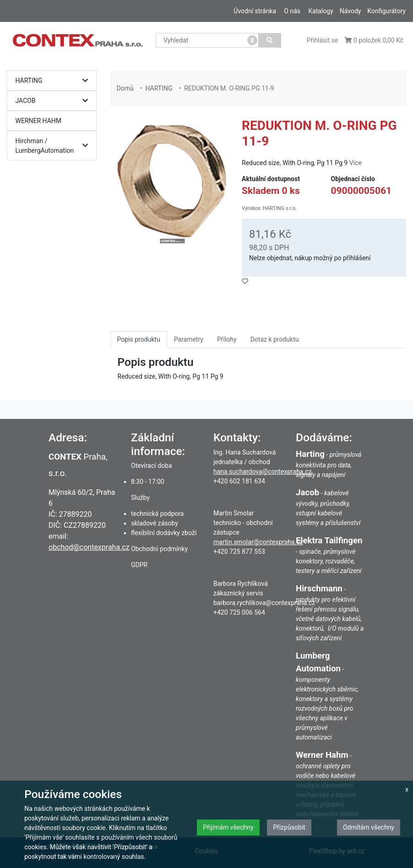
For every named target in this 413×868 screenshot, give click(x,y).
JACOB (54, 101)
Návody (351, 11)
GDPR (139, 565)
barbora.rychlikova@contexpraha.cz (264, 603)
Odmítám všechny (369, 827)
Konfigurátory (386, 11)
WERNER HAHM (39, 121)
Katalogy (321, 11)
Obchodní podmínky (159, 549)
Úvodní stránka (255, 11)
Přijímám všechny (228, 827)
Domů (125, 88)
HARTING (54, 81)
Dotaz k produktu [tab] (275, 339)
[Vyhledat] (270, 40)
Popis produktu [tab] (139, 339)
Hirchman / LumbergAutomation (54, 146)
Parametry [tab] (189, 339)
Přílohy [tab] (227, 339)
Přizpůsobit (289, 827)
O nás (292, 11)
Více (356, 163)
